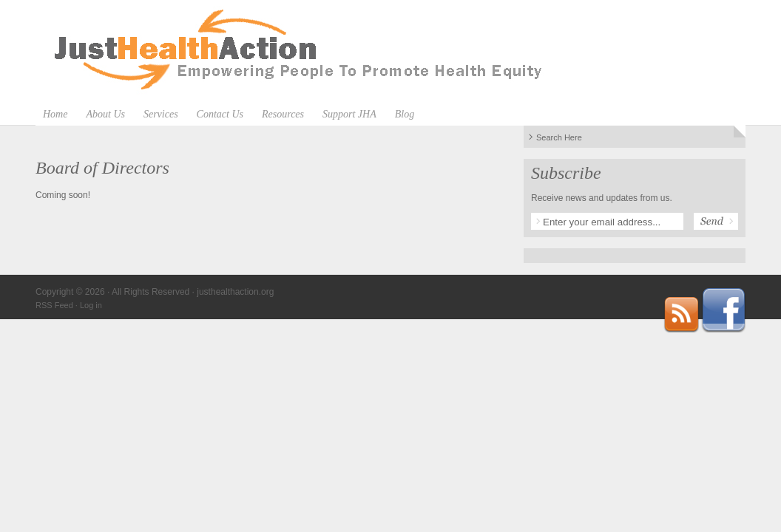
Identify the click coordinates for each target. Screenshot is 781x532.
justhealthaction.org (390, 52)
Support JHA (349, 114)
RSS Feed (54, 305)
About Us (105, 114)
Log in (91, 305)
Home (55, 114)
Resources (283, 114)
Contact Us (220, 114)
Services (161, 114)
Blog (405, 114)
